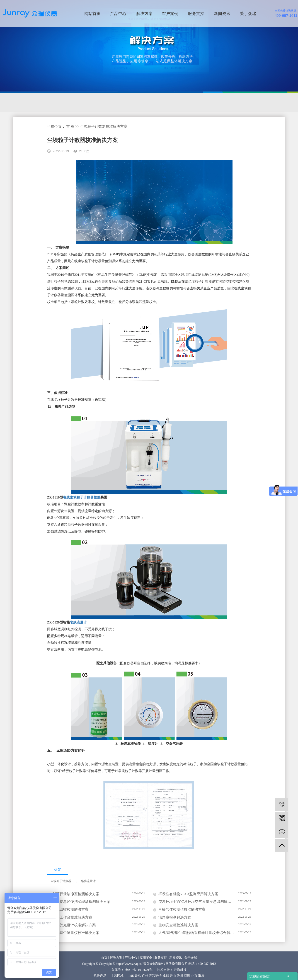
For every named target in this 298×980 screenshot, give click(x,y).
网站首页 (92, 14)
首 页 (70, 126)
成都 (166, 976)
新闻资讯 (222, 14)
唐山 (173, 976)
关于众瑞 (248, 14)
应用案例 (146, 958)
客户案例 (170, 14)
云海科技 (180, 970)
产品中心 (118, 14)
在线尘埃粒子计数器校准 (82, 497)
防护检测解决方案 (173, 103)
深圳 (187, 976)
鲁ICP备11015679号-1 (140, 970)
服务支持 (196, 14)
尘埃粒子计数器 (61, 881)
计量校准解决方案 (131, 103)
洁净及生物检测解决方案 (82, 103)
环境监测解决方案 (34, 103)
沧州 (180, 976)
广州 (145, 976)
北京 (194, 976)
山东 (131, 976)
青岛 (138, 976)
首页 (104, 958)
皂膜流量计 (78, 622)
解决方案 (144, 14)
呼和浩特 (155, 976)
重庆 (201, 976)
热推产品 (100, 976)
